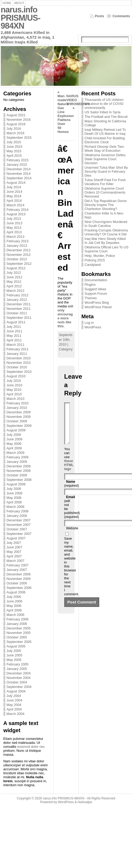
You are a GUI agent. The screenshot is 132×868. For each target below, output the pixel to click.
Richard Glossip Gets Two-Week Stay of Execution (105, 149)
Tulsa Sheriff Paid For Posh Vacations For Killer (105, 182)
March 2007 (16, 561)
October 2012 (17, 259)
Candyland (93, 265)
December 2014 (19, 169)
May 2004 (14, 705)
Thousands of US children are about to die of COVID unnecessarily (104, 104)
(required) (72, 491)
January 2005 (17, 669)
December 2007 (19, 520)
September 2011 (19, 318)
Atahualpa (85, 802)
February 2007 (18, 565)
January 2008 (17, 516)
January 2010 (17, 408)
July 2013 (14, 219)
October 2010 (17, 367)
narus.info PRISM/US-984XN (21, 18)
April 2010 (14, 394)
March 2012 (16, 291)
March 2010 (16, 399)
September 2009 (19, 426)
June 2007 (15, 547)
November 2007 (19, 525)
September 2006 (19, 588)
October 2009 (17, 421)
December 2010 (19, 358)
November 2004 (19, 678)
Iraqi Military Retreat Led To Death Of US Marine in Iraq (105, 132)
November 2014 (19, 174)
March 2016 (16, 133)
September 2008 (19, 480)
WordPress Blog (97, 303)
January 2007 (17, 570)
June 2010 (15, 385)
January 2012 (17, 300)
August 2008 (16, 484)
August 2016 (16, 124)
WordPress (93, 327)
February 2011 (18, 349)
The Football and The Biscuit (106, 117)
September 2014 (19, 178)
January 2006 (17, 624)
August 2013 (16, 214)
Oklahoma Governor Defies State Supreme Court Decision (105, 159)
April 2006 (14, 610)
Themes (91, 298)
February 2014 (18, 210)
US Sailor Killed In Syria (103, 112)
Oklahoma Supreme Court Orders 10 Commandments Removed (105, 192)
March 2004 (16, 714)
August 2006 (16, 592)
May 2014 (14, 196)
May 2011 (14, 336)
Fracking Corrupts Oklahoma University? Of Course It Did (106, 232)
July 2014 (14, 187)
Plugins (90, 285)
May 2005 (14, 660)
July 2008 (14, 489)
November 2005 (19, 633)
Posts (100, 16)
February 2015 (18, 160)
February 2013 (18, 241)
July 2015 (14, 142)
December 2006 (19, 574)
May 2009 (14, 444)
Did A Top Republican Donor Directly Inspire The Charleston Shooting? (106, 205)
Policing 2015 (95, 260)
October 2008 (17, 475)
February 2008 (18, 511)
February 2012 (18, 295)
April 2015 (14, 156)
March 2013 (16, 237)
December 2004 (19, 673)
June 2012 (15, 277)
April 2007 (14, 556)
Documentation (96, 280)
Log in (89, 323)
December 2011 (19, 304)
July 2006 (14, 597)
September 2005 (19, 642)
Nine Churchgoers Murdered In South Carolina (106, 224)
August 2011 (16, 322)
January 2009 (17, 462)
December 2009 (19, 412)
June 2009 (15, 439)
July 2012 (14, 273)
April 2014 (14, 201)
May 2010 (14, 390)
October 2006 (17, 583)
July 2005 (14, 651)
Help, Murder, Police (100, 256)
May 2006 (14, 606)
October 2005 (17, 637)
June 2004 (15, 700)
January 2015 (17, 165)
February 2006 (18, 619)
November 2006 (19, 579)
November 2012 (19, 255)
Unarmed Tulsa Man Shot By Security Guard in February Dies (106, 171)
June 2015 (15, 147)
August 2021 (16, 115)
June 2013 (15, 223)
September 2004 (19, 687)
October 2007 (17, 529)
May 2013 (14, 228)
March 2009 (16, 453)
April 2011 (14, 340)
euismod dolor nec (31, 747)
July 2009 (14, 435)
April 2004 (14, 709)
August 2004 (16, 691)
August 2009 (16, 430)
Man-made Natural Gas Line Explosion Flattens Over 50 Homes (66, 114)
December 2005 (19, 628)
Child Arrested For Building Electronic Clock (105, 140)
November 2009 (19, 417)
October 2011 (17, 313)
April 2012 (14, 286)
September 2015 (19, 138)
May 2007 (14, 552)
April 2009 (14, 448)
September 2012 (19, 264)
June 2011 (15, 331)
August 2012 (16, 268)
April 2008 (14, 502)
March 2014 (16, 205)
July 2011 (14, 327)
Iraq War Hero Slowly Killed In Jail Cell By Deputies (105, 241)
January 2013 (17, 246)
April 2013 (14, 232)
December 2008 (19, 466)
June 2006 (15, 601)
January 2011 (17, 354)
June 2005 (15, 655)
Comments (121, 16)
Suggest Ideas (95, 289)
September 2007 (19, 534)
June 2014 (15, 192)
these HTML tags (69, 473)
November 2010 (19, 363)
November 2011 (19, 309)
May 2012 (14, 282)
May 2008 (14, 498)
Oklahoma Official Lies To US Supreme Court (107, 249)
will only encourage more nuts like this (65, 316)
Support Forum (96, 294)
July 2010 (14, 381)
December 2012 (19, 250)
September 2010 (19, 372)
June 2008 (15, 493)
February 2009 (18, 457)
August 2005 (16, 646)
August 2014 (16, 183)
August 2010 (16, 376)
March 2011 (16, 345)
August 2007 (16, 538)
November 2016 (19, 120)
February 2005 (18, 664)
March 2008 (16, 507)
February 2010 (18, 403)
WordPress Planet (98, 307)
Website (72, 536)
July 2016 (14, 129)
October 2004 (17, 682)
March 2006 (16, 615)
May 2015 (14, 151)
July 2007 (14, 543)
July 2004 (14, 696)
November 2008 (19, 471)
